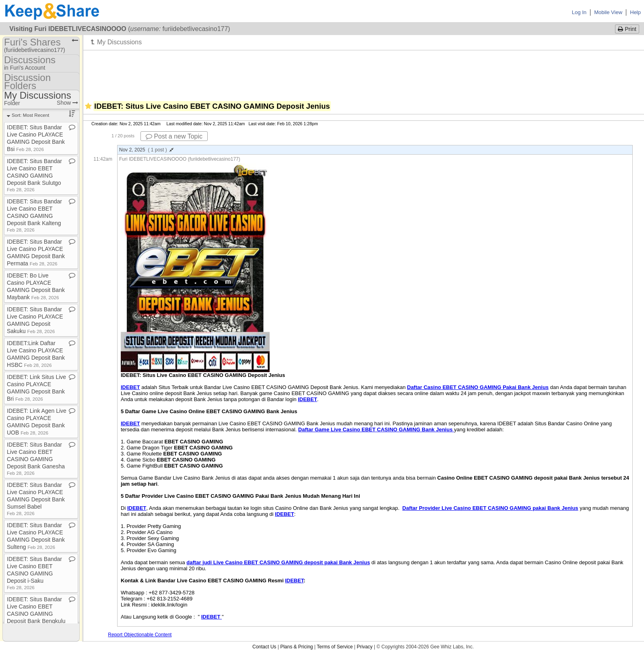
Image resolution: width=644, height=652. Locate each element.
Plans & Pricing (296, 647)
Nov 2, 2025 (146, 150)
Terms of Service (335, 647)
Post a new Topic (174, 136)
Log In (579, 12)
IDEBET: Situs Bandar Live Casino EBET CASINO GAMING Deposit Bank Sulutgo (34, 175)
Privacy (364, 647)
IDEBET (285, 514)
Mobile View (608, 12)
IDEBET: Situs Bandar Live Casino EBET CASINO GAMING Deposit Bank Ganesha (36, 458)
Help (635, 12)
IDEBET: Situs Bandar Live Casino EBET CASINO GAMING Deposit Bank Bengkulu (36, 613)
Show (67, 103)
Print (627, 29)
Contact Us (264, 647)
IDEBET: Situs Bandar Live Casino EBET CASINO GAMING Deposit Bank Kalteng (34, 215)
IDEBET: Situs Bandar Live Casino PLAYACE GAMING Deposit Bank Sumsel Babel (36, 499)
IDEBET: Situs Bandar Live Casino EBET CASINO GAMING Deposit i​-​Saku (34, 573)
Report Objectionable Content (140, 635)
